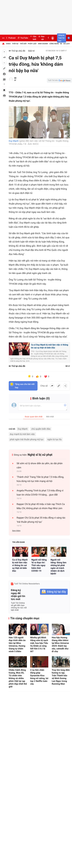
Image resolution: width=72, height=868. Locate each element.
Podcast (11, 38)
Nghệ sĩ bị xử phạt (40, 455)
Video (8, 44)
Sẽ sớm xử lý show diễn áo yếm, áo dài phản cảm (40, 466)
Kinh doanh (43, 44)
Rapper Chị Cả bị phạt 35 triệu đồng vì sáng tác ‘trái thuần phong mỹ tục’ (41, 520)
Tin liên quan (18, 542)
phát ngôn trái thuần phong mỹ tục (27, 439)
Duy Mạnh (14, 141)
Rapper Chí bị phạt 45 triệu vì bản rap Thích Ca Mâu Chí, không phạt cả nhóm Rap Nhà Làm (41, 506)
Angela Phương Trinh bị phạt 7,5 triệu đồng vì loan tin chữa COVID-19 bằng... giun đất (40, 493)
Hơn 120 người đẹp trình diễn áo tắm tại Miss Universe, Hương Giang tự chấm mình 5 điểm (17, 644)
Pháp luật (32, 44)
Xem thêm (16, 531)
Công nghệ (54, 44)
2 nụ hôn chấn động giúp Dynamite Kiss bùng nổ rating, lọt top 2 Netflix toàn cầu (39, 677)
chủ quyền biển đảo (41, 429)
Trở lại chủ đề (17, 51)
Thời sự (15, 44)
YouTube (23, 38)
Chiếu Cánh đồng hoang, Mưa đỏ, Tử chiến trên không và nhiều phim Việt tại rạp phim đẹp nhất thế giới (18, 678)
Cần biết (33, 38)
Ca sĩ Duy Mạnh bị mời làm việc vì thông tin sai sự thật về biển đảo (50, 346)
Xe (61, 44)
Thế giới (23, 44)
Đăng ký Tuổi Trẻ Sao (61, 38)
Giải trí (31, 51)
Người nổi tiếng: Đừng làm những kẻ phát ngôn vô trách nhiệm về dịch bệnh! (58, 567)
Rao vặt (41, 38)
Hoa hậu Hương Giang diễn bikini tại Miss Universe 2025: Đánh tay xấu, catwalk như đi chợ (60, 644)
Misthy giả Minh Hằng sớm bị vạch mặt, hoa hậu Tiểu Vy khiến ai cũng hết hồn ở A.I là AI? (39, 644)
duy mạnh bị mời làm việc (22, 434)
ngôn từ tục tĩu (54, 439)
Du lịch (67, 44)
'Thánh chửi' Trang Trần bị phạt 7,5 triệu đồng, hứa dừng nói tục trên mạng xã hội (40, 479)
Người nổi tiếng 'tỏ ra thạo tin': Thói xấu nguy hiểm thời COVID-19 (39, 565)
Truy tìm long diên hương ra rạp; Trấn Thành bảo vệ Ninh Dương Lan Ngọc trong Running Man (61, 677)
